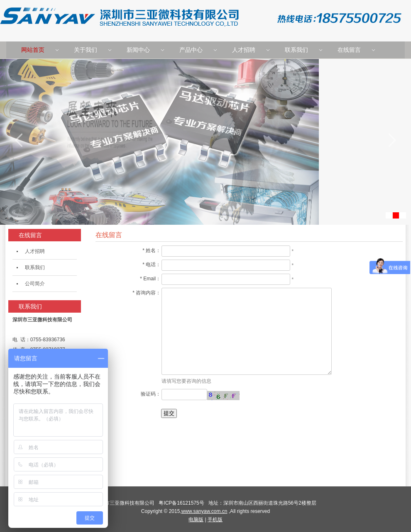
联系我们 (296, 50)
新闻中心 (138, 50)
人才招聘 (244, 50)
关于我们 (86, 50)
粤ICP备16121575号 (183, 503)
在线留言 (349, 50)
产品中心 (191, 50)
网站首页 (33, 50)
